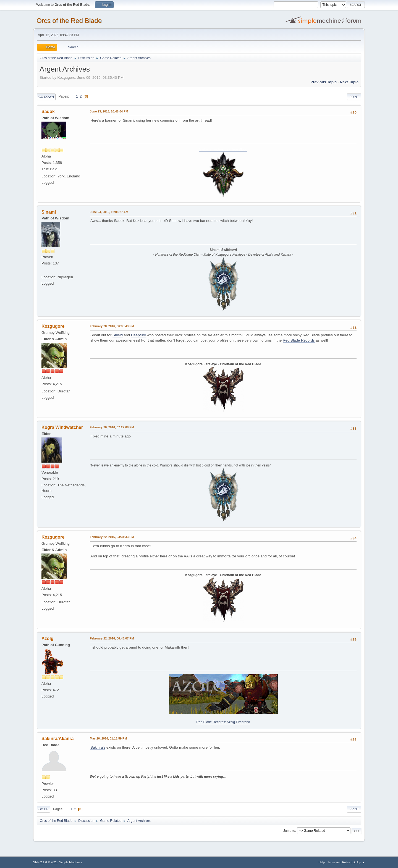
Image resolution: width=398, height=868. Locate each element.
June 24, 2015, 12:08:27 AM (109, 212)
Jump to (289, 831)
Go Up (43, 809)
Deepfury (138, 335)
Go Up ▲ (359, 862)
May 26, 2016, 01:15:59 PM (108, 738)
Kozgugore (53, 326)
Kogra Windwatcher (62, 427)
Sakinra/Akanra (57, 739)
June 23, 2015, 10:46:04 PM (109, 111)
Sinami (49, 212)
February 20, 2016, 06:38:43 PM (112, 326)
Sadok (48, 112)
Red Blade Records (299, 340)
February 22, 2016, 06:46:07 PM (112, 638)
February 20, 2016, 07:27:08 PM (112, 427)
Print (354, 97)
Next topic (349, 82)
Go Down (46, 97)
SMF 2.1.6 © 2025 (45, 862)
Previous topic (324, 82)
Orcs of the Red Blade (69, 21)
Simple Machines (70, 862)
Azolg (48, 638)
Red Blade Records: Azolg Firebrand (223, 722)
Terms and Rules (339, 862)
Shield (118, 335)
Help (322, 862)
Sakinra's (98, 747)
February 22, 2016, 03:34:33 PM (112, 537)
